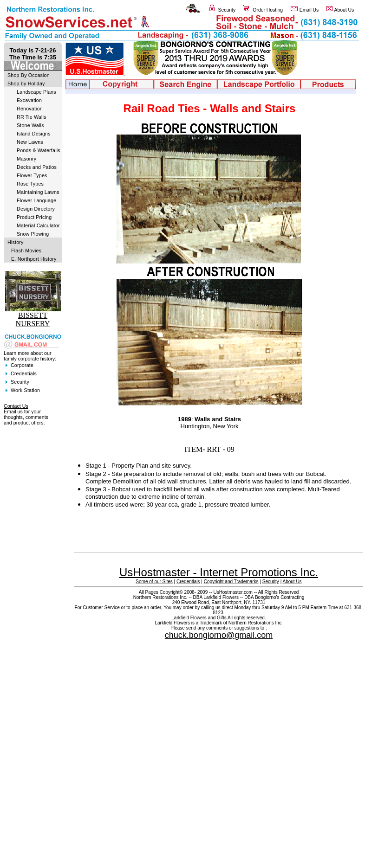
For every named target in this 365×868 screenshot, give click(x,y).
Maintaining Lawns (38, 192)
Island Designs (34, 134)
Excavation (29, 100)
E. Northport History (34, 259)
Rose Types (30, 184)
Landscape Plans (36, 92)
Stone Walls (30, 125)
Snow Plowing (33, 234)
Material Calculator (38, 225)
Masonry (26, 159)
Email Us (309, 10)
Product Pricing (34, 217)
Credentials (24, 373)
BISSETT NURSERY (33, 319)
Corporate (22, 365)
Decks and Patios (37, 167)
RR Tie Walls (32, 117)
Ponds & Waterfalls (39, 150)
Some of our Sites (154, 582)
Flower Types (32, 175)
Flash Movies (26, 251)
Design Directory (36, 209)
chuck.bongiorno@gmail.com (219, 635)
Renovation (30, 109)
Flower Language (36, 200)
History (16, 242)
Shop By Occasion (29, 75)
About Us (344, 10)
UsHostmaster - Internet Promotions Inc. (219, 572)
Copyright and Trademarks (231, 582)
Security (227, 10)
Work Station (25, 390)
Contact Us (16, 406)
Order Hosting (268, 10)
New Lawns (30, 142)
